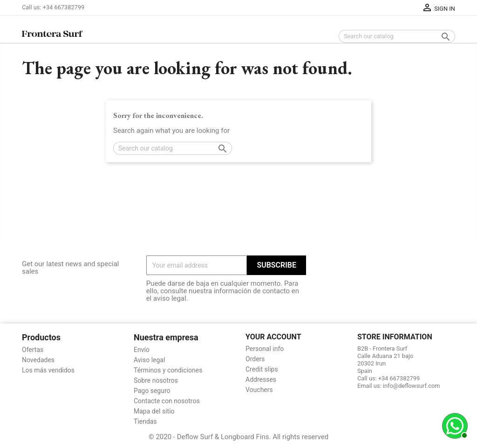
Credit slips (262, 369)
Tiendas (145, 421)
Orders (255, 359)
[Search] (397, 36)
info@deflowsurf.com (412, 386)
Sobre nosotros (156, 380)
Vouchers (259, 390)
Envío (142, 350)
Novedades (38, 360)
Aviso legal (149, 360)
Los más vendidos (48, 370)
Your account (273, 337)
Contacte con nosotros (167, 401)
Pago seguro (152, 391)
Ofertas (33, 350)
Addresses (261, 379)
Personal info (265, 349)
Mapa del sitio (154, 411)
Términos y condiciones (168, 370)
